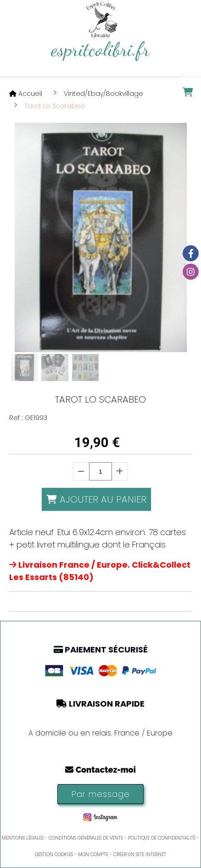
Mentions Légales (23, 838)
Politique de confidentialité (162, 838)
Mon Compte (93, 854)
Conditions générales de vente (86, 838)
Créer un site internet (140, 854)
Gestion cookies (54, 854)
